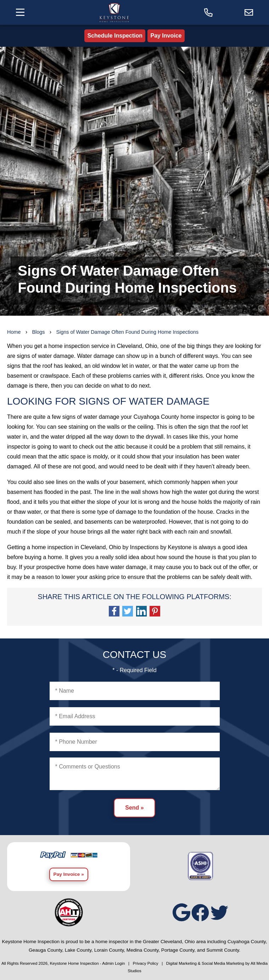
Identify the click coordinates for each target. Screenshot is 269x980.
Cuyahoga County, (247, 942)
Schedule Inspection (115, 36)
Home (14, 332)
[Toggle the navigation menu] (20, 12)
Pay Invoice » (69, 874)
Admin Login (113, 963)
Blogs (38, 332)
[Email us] (249, 12)
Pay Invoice (166, 36)
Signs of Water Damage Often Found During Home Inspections (127, 332)
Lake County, (79, 950)
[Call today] (208, 12)
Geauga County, (46, 950)
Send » (134, 808)
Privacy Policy (146, 963)
